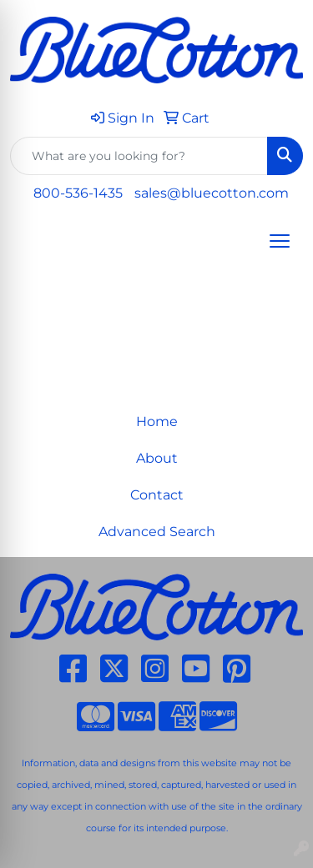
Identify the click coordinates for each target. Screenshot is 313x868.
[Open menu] (280, 241)
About (157, 458)
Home (157, 421)
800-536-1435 (78, 193)
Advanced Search (157, 532)
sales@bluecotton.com (212, 193)
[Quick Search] (139, 156)
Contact (157, 495)
